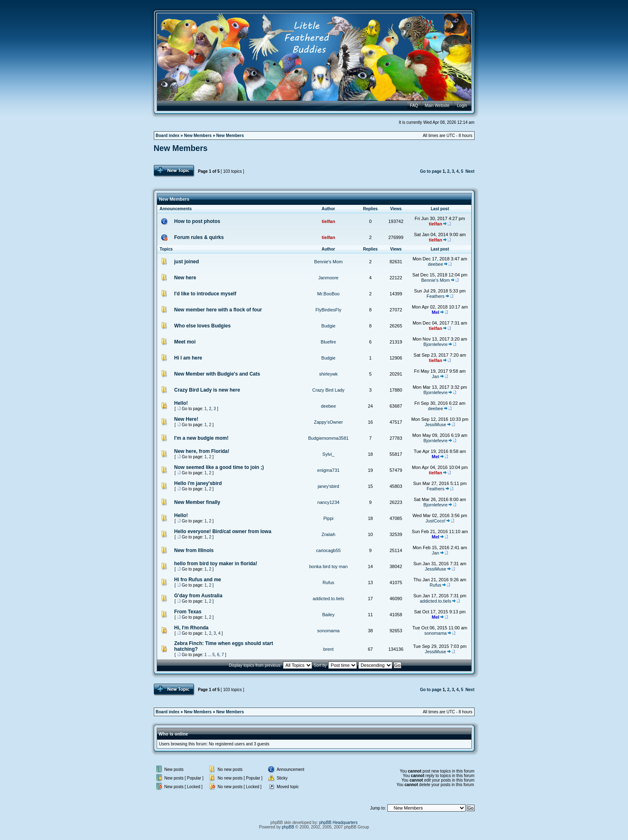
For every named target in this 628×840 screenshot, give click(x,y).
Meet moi (185, 342)
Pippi (328, 518)
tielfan (328, 221)
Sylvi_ (328, 454)
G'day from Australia (198, 596)
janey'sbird (328, 486)
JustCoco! (436, 521)
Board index (168, 136)
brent (328, 649)
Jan (436, 376)
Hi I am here (188, 358)
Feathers (435, 296)
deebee (436, 264)
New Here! (187, 419)
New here (185, 278)
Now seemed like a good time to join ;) (219, 467)
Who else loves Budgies (203, 326)
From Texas (188, 612)
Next (470, 171)
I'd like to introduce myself (205, 294)
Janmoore (328, 278)
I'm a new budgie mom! (202, 438)
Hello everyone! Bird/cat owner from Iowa (223, 531)
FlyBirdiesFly (328, 310)
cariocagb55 (329, 550)
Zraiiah (329, 534)
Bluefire (328, 342)
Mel (436, 312)
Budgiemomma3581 (328, 438)
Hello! (181, 403)
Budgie (328, 326)
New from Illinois (194, 550)
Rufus (328, 582)
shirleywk (328, 374)
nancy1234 (329, 502)
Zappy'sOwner (328, 422)
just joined (187, 262)
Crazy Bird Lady (328, 390)
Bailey (329, 615)
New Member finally (197, 502)
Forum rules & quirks (199, 237)
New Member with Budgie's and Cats (217, 374)
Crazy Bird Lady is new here (207, 390)
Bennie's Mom (328, 262)
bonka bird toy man (329, 566)
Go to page (431, 171)
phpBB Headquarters (338, 823)
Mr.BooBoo (328, 294)
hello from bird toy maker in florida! (216, 564)
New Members (198, 136)
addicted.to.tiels (328, 599)
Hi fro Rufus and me (198, 580)
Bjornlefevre (436, 344)
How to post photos (197, 221)
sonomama (328, 631)
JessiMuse (436, 425)
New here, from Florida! (202, 451)
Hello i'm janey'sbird (198, 483)
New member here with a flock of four (218, 310)
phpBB (288, 827)
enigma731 (328, 470)
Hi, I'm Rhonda (192, 628)
